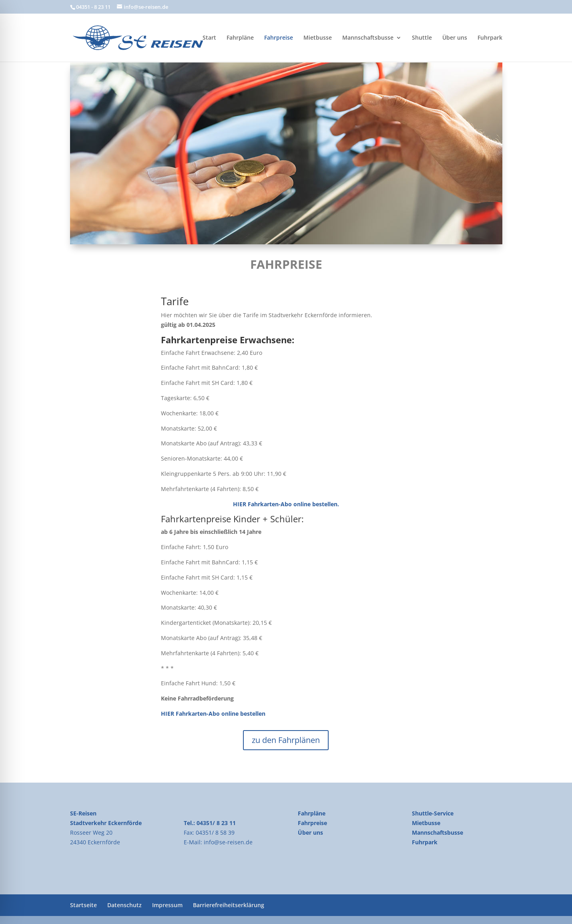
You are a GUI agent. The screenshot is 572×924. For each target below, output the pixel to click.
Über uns (455, 38)
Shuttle (422, 38)
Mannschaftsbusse (368, 38)
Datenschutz (124, 905)
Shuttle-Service (433, 813)
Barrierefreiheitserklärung (229, 905)
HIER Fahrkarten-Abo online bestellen (213, 714)
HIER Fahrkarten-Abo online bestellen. (286, 504)
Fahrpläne (240, 38)
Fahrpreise (279, 38)
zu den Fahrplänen (286, 740)
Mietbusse (318, 38)
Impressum (167, 905)
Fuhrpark (490, 38)
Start (209, 38)
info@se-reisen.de (228, 842)
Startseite (83, 905)
